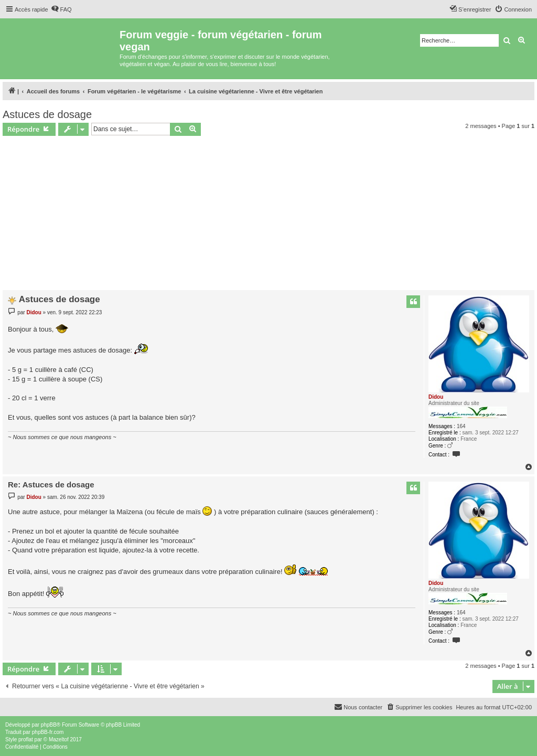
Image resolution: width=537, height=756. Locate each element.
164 (461, 426)
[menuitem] (61, 9)
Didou (436, 397)
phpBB (49, 725)
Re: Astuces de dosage (51, 485)
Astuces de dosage (47, 114)
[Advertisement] (268, 215)
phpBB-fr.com (48, 732)
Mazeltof (59, 739)
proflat (26, 739)
